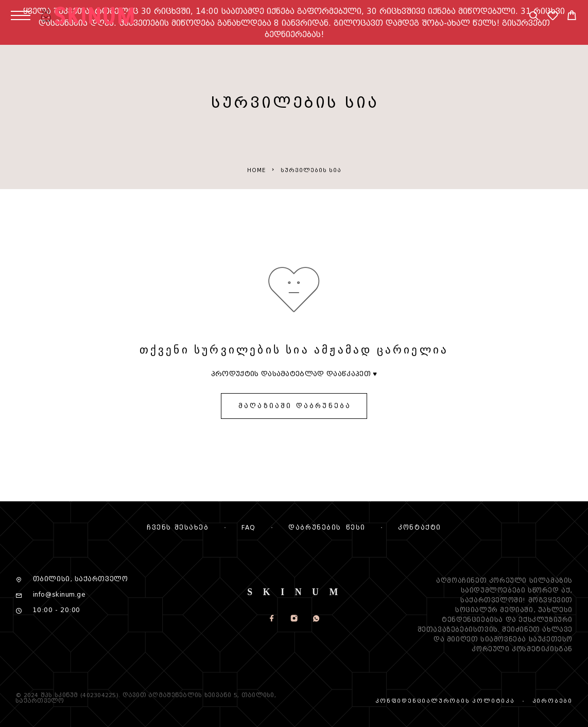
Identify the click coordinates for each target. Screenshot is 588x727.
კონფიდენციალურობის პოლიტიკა (445, 701)
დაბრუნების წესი (327, 527)
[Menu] (21, 15)
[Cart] (572, 17)
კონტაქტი (419, 527)
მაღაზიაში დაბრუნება (295, 406)
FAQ (249, 527)
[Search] (534, 17)
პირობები (552, 701)
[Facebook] (272, 619)
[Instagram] (294, 619)
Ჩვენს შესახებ (178, 527)
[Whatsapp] (316, 619)
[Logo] (95, 15)
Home (256, 170)
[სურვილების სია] (553, 17)
